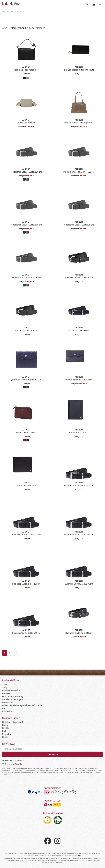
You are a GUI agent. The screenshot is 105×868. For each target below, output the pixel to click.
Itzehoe (6, 728)
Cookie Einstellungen (12, 699)
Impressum (8, 711)
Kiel (4, 731)
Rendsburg (8, 734)
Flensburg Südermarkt (13, 722)
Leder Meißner (11, 4)
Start (5, 684)
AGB (4, 708)
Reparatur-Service (11, 690)
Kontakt (6, 693)
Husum (6, 725)
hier (80, 855)
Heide (5, 737)
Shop (5, 687)
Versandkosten (45, 858)
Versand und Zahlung (13, 696)
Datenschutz (8, 702)
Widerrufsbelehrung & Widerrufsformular (22, 705)
